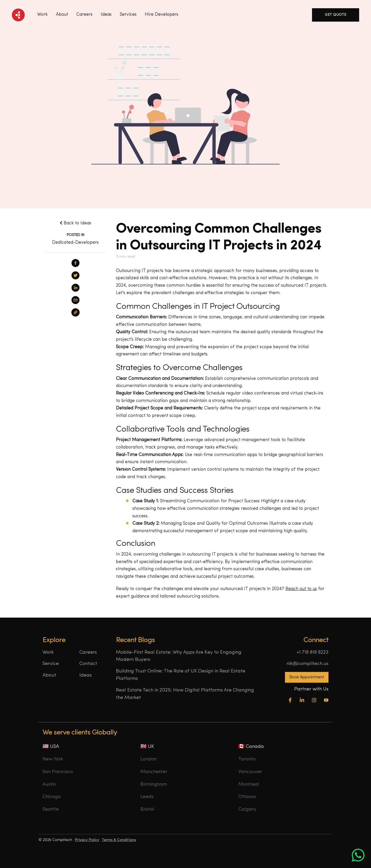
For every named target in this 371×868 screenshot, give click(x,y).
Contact (88, 664)
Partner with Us (311, 689)
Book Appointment (307, 677)
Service (51, 664)
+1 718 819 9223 (313, 652)
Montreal (249, 784)
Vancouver (250, 772)
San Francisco (58, 772)
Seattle (51, 809)
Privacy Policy (87, 840)
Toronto (247, 759)
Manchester (154, 772)
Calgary (247, 809)
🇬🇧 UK (147, 747)
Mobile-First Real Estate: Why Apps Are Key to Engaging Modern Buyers (179, 656)
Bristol (147, 809)
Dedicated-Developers (75, 243)
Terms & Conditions (119, 840)
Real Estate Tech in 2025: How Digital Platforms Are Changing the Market (185, 694)
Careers (84, 15)
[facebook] (75, 263)
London (149, 759)
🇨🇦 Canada (251, 747)
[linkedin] (75, 288)
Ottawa (247, 797)
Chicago (52, 797)
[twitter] (75, 275)
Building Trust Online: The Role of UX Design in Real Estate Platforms (181, 675)
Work (42, 15)
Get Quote (336, 15)
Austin (49, 784)
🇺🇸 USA (51, 747)
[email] (75, 300)
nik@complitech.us (307, 664)
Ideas (86, 675)
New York (53, 759)
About (62, 15)
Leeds (147, 797)
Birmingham (154, 784)
